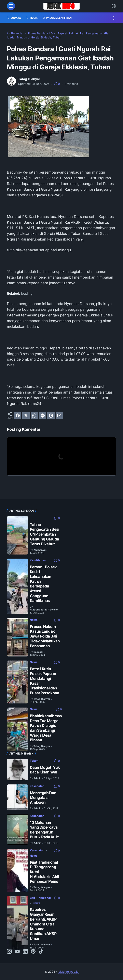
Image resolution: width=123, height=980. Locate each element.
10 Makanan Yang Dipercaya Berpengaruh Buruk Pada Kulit (44, 830)
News (34, 620)
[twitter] (26, 416)
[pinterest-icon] (33, 952)
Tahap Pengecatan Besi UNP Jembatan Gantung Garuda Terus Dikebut (45, 534)
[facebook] (18, 416)
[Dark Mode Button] (114, 6)
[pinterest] (51, 416)
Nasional (45, 898)
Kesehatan (37, 786)
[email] (59, 416)
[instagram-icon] (9, 952)
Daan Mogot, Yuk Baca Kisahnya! (45, 770)
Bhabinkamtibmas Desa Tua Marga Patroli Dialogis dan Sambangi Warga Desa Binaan (46, 728)
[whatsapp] (34, 416)
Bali (32, 898)
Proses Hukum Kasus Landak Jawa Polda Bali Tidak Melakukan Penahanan (45, 636)
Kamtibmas (38, 560)
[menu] (11, 6)
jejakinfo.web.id (68, 972)
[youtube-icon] (17, 952)
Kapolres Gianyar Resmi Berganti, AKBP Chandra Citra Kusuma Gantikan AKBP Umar (43, 924)
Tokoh (34, 761)
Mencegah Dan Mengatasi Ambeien (43, 798)
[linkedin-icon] (25, 952)
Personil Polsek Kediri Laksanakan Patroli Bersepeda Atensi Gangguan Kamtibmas (43, 584)
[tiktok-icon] (41, 952)
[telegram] (43, 416)
